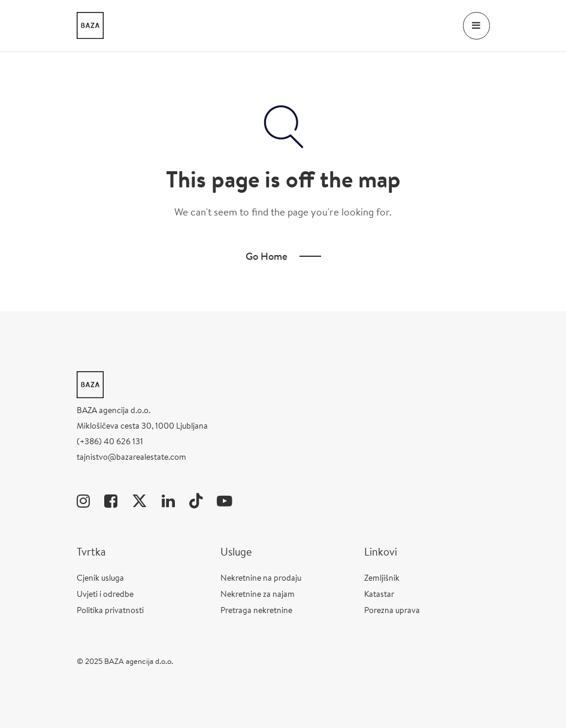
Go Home (267, 256)
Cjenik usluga (100, 578)
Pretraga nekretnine (256, 610)
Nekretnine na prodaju (261, 578)
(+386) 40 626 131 (110, 441)
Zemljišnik (382, 578)
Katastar (379, 594)
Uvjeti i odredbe (105, 594)
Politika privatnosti (110, 610)
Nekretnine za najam (258, 594)
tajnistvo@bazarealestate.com (131, 457)
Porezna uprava (392, 610)
